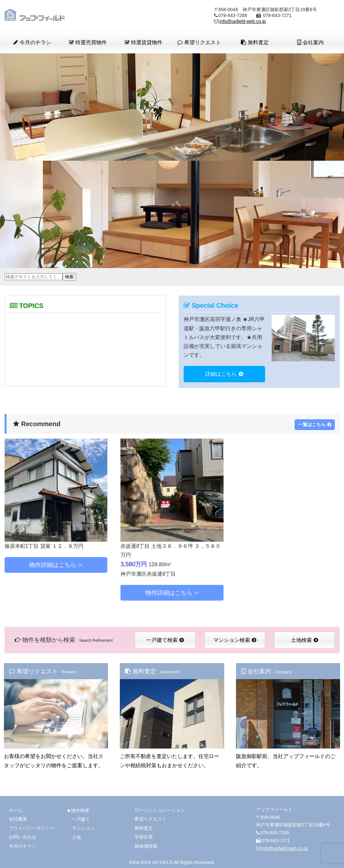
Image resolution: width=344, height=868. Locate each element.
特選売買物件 (88, 42)
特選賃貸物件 (144, 42)
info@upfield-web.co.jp (243, 21)
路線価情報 (146, 845)
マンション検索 (235, 639)
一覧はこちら (315, 424)
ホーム (16, 809)
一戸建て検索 (165, 639)
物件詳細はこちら (53, 564)
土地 (76, 836)
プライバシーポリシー (32, 827)
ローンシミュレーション (160, 809)
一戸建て (81, 818)
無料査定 (255, 42)
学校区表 (144, 836)
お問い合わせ (23, 836)
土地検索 (305, 639)
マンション (83, 827)
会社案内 (310, 42)
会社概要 (18, 818)
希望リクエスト (199, 42)
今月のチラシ (32, 42)
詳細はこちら (224, 374)
